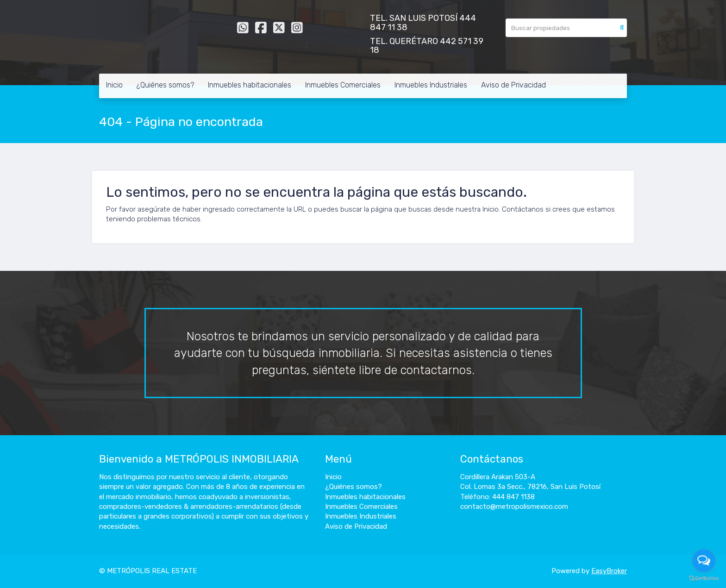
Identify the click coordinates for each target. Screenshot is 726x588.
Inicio (114, 85)
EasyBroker (609, 571)
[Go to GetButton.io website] (704, 579)
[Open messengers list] (704, 561)
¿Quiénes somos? (165, 85)
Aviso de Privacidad (513, 85)
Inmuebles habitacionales (250, 85)
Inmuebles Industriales (431, 85)
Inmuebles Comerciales (343, 85)
